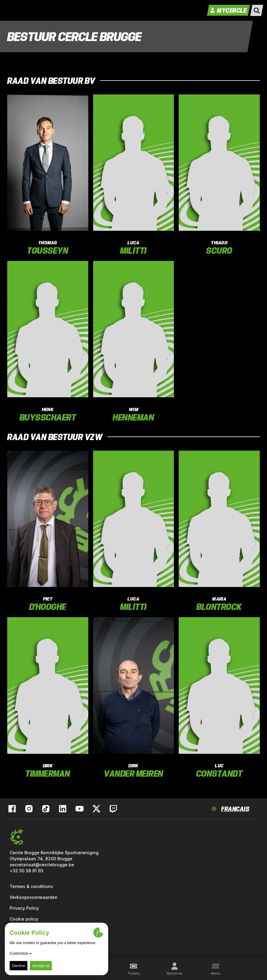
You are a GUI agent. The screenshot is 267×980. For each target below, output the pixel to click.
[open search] (257, 10)
